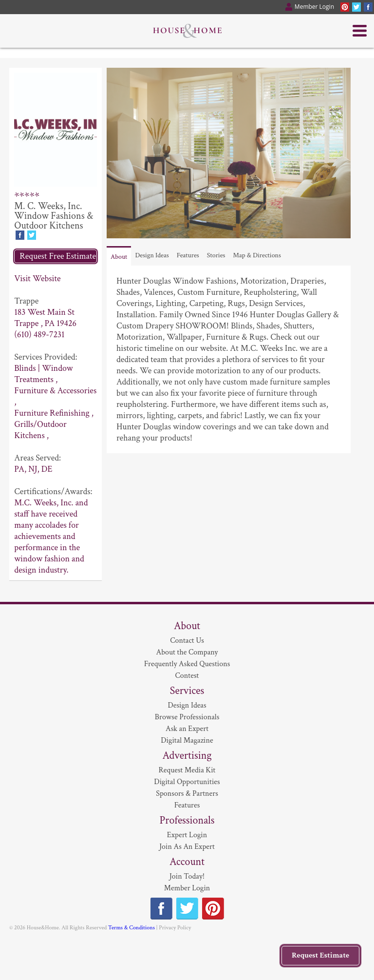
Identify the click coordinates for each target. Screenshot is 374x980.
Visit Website (37, 279)
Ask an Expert (187, 729)
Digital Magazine (187, 740)
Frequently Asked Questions (187, 664)
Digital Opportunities (187, 782)
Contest (187, 676)
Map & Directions (257, 255)
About (119, 257)
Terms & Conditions (131, 928)
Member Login (187, 888)
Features (188, 255)
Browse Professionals (187, 717)
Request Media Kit (187, 770)
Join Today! (187, 876)
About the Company (187, 652)
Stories (216, 255)
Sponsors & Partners (187, 794)
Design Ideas (152, 255)
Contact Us (187, 641)
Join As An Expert (187, 847)
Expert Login (187, 835)
